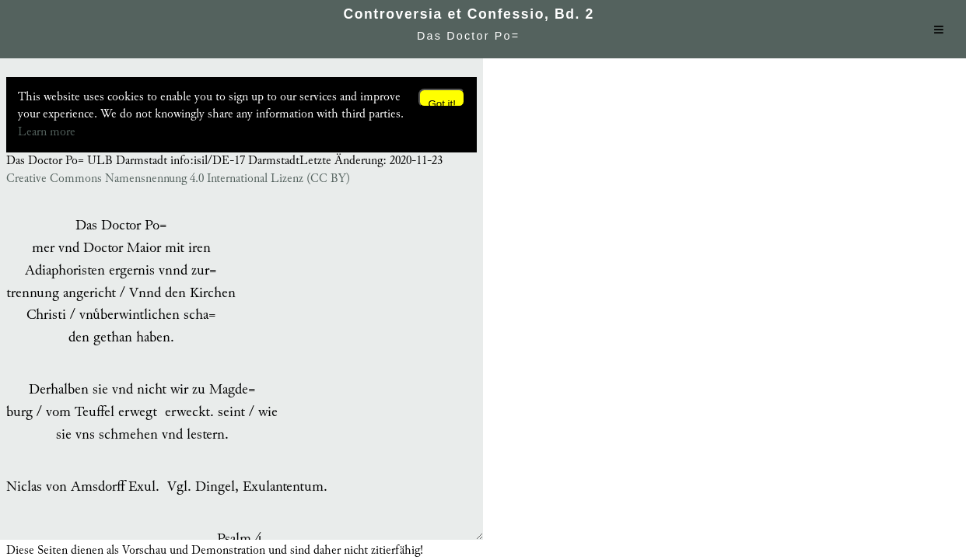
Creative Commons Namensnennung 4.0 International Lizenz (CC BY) (178, 179)
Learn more (47, 132)
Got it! (442, 103)
